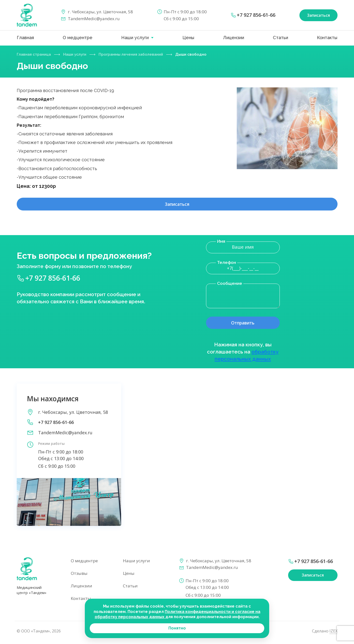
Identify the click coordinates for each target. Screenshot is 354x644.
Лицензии (234, 38)
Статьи (280, 38)
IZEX (333, 633)
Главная (25, 38)
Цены (188, 38)
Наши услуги (135, 38)
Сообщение (230, 285)
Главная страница (35, 54)
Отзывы (79, 575)
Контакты (327, 38)
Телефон (227, 264)
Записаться (177, 206)
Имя (221, 243)
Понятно (177, 628)
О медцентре (78, 38)
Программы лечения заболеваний (137, 54)
